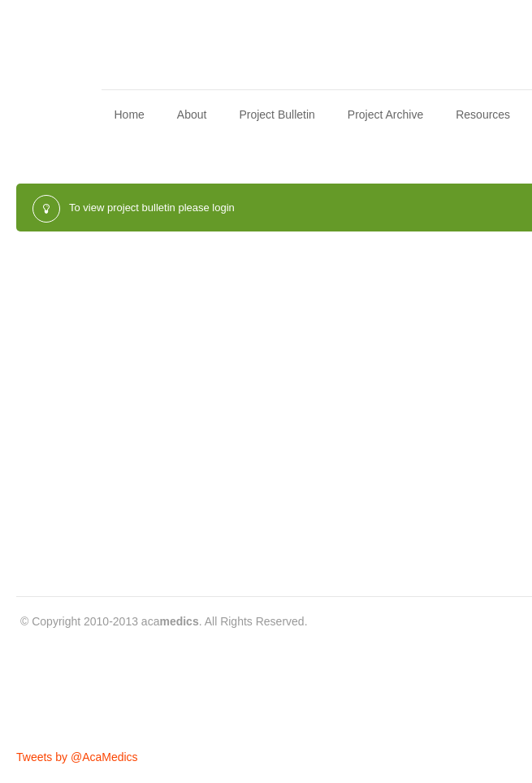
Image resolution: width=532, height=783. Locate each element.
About (192, 115)
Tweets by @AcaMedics (77, 757)
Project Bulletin (277, 115)
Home (129, 115)
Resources (483, 115)
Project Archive (385, 115)
